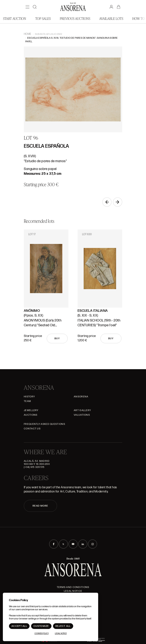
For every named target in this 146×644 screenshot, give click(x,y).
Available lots (111, 18)
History (29, 397)
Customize (41, 626)
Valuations (82, 415)
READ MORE (40, 506)
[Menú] (27, 7)
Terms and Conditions (73, 587)
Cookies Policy (42, 634)
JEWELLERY (31, 410)
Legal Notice (73, 591)
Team (27, 401)
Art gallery (82, 410)
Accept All (19, 626)
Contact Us (32, 429)
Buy (57, 338)
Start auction (15, 18)
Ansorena (81, 397)
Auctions (31, 415)
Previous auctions (75, 18)
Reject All (63, 626)
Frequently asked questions (45, 424)
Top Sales (43, 18)
